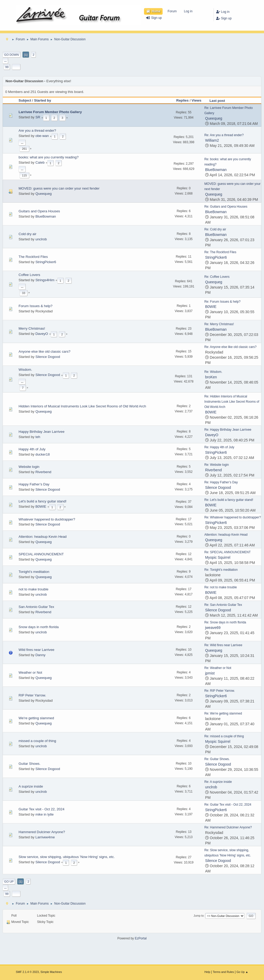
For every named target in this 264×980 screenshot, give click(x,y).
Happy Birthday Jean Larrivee (42, 432)
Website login (29, 467)
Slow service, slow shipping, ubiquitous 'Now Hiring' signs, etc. (67, 857)
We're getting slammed (36, 718)
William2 (212, 140)
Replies (182, 100)
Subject (25, 100)
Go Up (9, 882)
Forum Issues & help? (36, 306)
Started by (42, 100)
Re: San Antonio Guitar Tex (223, 605)
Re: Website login (217, 465)
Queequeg (214, 118)
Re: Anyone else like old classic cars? (231, 347)
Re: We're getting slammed (223, 713)
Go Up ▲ (242, 972)
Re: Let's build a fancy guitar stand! (229, 500)
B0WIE (211, 307)
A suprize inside (31, 786)
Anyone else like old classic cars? (45, 351)
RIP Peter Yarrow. (32, 695)
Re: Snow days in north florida (225, 622)
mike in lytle (44, 814)
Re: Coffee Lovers (217, 277)
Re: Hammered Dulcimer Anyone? (228, 827)
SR (38, 117)
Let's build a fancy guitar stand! (42, 501)
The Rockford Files (33, 257)
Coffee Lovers (29, 275)
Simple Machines (51, 972)
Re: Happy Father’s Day (221, 482)
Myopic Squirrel (218, 557)
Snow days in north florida (39, 627)
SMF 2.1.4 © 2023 (27, 972)
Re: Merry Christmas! (219, 324)
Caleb (40, 162)
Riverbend (43, 472)
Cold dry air (27, 234)
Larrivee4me (45, 837)
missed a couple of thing (37, 741)
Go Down (12, 55)
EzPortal (141, 938)
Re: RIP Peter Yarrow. (220, 691)
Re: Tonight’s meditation (221, 570)
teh (38, 437)
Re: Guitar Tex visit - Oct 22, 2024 (228, 805)
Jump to (199, 916)
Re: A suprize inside (218, 782)
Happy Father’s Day (34, 484)
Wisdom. (25, 370)
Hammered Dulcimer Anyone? (42, 832)
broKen (211, 377)
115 (24, 175)
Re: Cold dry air (215, 229)
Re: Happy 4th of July (219, 447)
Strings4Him (45, 280)
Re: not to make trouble (221, 587)
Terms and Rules (223, 972)
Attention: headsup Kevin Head (43, 537)
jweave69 (213, 628)
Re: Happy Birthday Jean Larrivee (228, 430)
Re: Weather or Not (218, 668)
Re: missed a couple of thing (224, 736)
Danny (40, 655)
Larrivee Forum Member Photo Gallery (50, 112)
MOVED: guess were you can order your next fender (59, 188)
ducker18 (42, 454)
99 (7, 67)
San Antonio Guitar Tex (36, 607)
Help (207, 972)
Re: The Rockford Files (220, 252)
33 (24, 293)
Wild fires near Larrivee (36, 650)
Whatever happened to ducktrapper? (47, 519)
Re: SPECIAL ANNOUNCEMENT (228, 552)
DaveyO (42, 334)
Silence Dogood (48, 357)
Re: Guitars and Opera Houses (226, 207)
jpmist (210, 673)
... (5, 61)
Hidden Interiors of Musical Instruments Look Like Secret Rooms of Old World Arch (82, 406)
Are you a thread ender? (37, 131)
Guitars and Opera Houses (39, 211)
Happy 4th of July (32, 449)
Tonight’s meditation (34, 572)
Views (197, 100)
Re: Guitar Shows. (217, 759)
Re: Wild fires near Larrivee (223, 645)
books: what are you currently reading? (49, 157)
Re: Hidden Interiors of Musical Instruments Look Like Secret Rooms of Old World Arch (232, 402)
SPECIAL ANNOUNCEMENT (41, 554)
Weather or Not (30, 672)
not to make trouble (33, 589)
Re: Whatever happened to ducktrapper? (233, 517)
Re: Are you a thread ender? (224, 135)
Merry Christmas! (32, 328)
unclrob (41, 239)
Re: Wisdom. (213, 372)
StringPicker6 (46, 262)
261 (24, 149)
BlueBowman (216, 170)
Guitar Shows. (30, 764)
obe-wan (42, 136)
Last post (219, 101)
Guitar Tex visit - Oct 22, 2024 (41, 809)
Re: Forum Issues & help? (223, 302)
